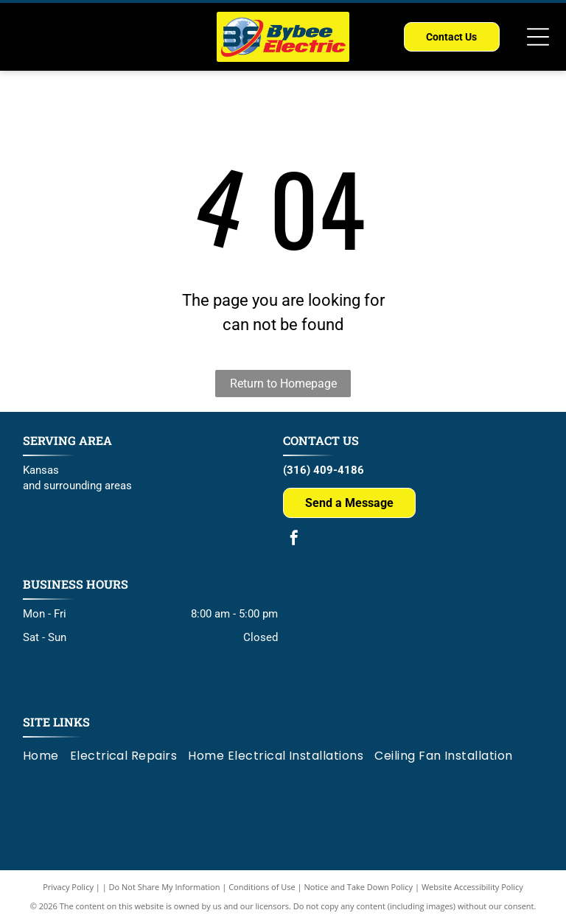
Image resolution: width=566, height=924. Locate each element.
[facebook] (294, 540)
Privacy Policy (68, 887)
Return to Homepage (283, 384)
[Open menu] (538, 37)
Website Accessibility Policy (472, 887)
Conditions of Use (262, 887)
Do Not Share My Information (165, 887)
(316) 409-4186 (324, 470)
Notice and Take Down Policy (359, 887)
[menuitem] (46, 756)
